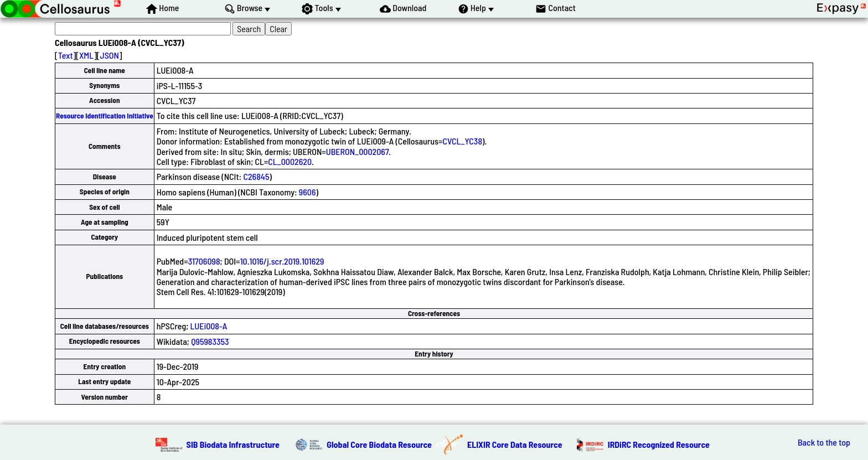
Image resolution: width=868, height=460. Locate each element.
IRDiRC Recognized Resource (659, 444)
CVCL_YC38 (463, 141)
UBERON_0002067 (357, 151)
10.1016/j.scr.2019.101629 (282, 261)
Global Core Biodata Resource (379, 444)
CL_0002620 (290, 161)
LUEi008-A (209, 326)
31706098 (204, 261)
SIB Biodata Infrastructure (233, 444)
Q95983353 (210, 341)
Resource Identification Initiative (105, 116)
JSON (110, 55)
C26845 (256, 176)
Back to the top (824, 442)
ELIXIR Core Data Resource (515, 444)
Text (66, 55)
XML (86, 55)
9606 (308, 192)
